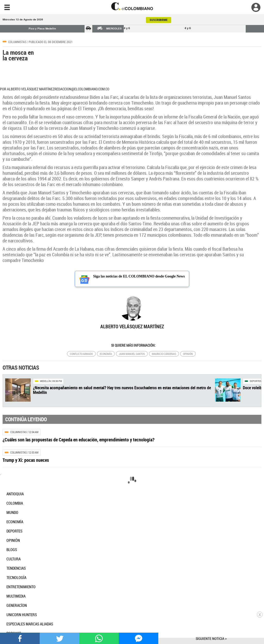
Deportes (255, 381)
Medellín (45, 381)
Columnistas (17, 42)
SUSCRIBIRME (159, 20)
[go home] (132, 6)
